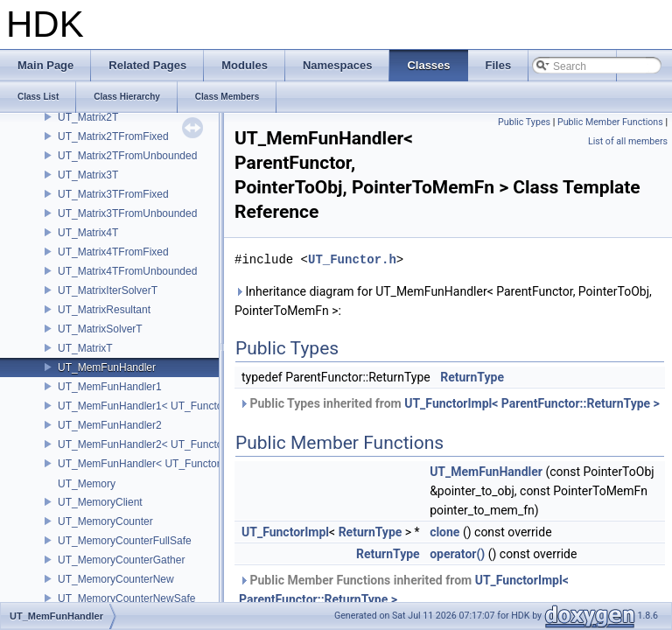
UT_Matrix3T (88, 175)
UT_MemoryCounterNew (116, 579)
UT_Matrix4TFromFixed (113, 252)
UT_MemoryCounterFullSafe (125, 541)
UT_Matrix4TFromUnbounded (127, 271)
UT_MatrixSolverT (100, 329)
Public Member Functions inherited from (404, 590)
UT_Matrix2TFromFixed (113, 136)
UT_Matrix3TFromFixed (113, 194)
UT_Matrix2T (88, 117)
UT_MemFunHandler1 (110, 387)
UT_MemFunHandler (107, 367)
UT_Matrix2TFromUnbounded (127, 156)
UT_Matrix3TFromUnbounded (127, 213)
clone (444, 532)
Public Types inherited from (449, 403)
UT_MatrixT (85, 348)
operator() (457, 554)
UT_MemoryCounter (105, 521)
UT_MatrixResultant (104, 310)
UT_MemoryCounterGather (121, 560)
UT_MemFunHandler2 (110, 425)
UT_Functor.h (352, 259)
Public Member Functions (610, 122)
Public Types (524, 122)
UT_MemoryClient (100, 502)
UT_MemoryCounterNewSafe (126, 598)
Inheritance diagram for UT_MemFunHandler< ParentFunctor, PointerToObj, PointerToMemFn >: (443, 301)
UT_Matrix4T (88, 233)
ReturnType (472, 377)
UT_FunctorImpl (285, 532)
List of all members (628, 141)
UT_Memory (87, 484)
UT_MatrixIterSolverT (108, 290)
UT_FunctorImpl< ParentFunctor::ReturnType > (532, 403)
